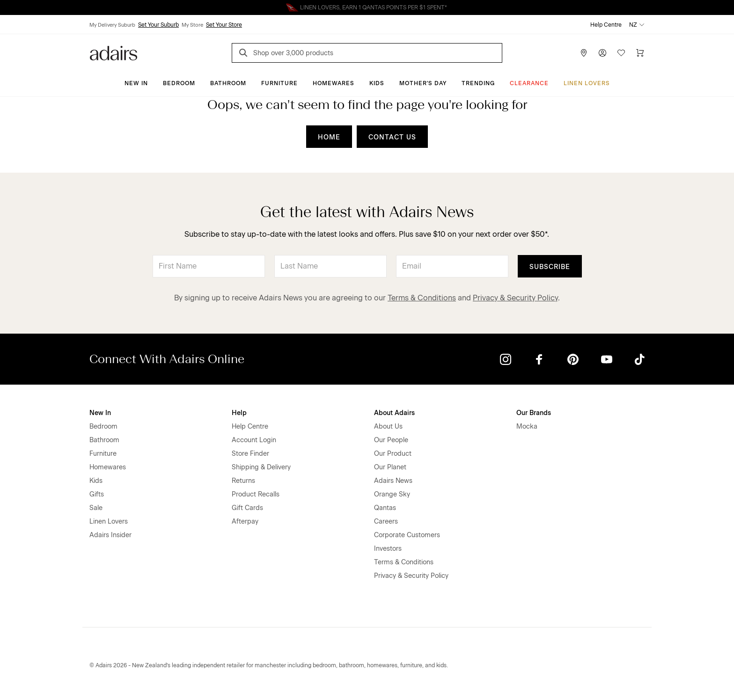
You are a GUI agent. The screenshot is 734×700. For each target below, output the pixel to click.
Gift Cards (247, 508)
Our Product (393, 454)
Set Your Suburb (158, 25)
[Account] (602, 53)
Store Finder (250, 454)
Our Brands (534, 413)
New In (136, 83)
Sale (96, 508)
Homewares (334, 83)
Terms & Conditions (422, 298)
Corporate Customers (407, 535)
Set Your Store (224, 25)
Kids (377, 83)
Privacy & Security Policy (515, 298)
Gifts (97, 494)
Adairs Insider (110, 535)
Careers (386, 521)
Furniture (279, 83)
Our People (391, 440)
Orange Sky (392, 494)
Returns (243, 481)
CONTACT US (392, 137)
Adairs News (393, 481)
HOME (329, 137)
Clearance (529, 83)
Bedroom (179, 83)
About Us (388, 427)
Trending (478, 83)
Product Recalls (256, 494)
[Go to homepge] (114, 52)
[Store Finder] (584, 53)
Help (239, 413)
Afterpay (245, 521)
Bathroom (228, 83)
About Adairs (394, 413)
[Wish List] (621, 53)
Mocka (527, 427)
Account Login (254, 440)
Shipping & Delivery (261, 467)
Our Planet (390, 467)
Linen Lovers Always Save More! (367, 7)
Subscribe (550, 267)
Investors (388, 549)
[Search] (245, 54)
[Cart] (640, 53)
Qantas (385, 508)
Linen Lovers (587, 83)
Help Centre (606, 25)
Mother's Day (423, 83)
